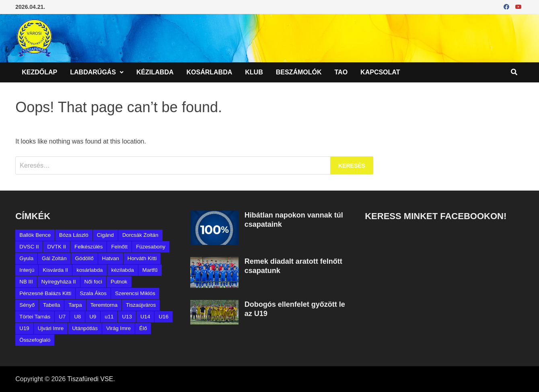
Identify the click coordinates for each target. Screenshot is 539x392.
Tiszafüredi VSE (90, 379)
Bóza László (74, 235)
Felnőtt (119, 247)
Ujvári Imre (51, 328)
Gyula (26, 258)
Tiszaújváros (141, 305)
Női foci (93, 282)
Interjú (27, 270)
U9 (93, 317)
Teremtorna (104, 305)
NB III (26, 282)
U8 (77, 317)
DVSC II (29, 247)
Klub (254, 72)
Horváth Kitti (142, 258)
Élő (143, 328)
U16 (163, 317)
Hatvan (111, 258)
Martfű (150, 270)
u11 (109, 317)
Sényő (27, 305)
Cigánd (105, 235)
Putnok (119, 282)
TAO (341, 72)
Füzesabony (151, 247)
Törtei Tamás (35, 317)
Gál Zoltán (54, 258)
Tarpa (75, 305)
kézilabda (123, 270)
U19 (24, 328)
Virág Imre (118, 328)
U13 (127, 317)
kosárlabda (89, 270)
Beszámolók (299, 72)
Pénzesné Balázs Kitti (45, 293)
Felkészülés (88, 247)
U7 (62, 317)
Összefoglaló (35, 340)
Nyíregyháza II (59, 282)
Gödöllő (84, 258)
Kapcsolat (380, 72)
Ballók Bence (35, 235)
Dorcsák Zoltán (140, 235)
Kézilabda (155, 72)
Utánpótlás (85, 328)
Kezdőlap (39, 72)
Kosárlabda (210, 72)
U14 (145, 317)
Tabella (51, 305)
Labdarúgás (93, 72)
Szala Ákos (93, 293)
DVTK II (57, 247)
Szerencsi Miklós (135, 293)
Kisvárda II (55, 270)
